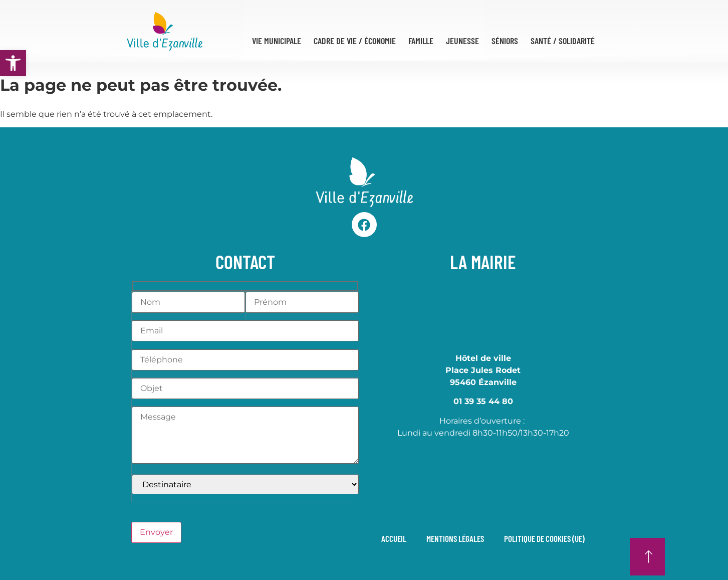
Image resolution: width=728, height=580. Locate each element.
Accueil (394, 538)
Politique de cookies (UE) (544, 538)
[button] (13, 63)
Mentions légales (455, 538)
